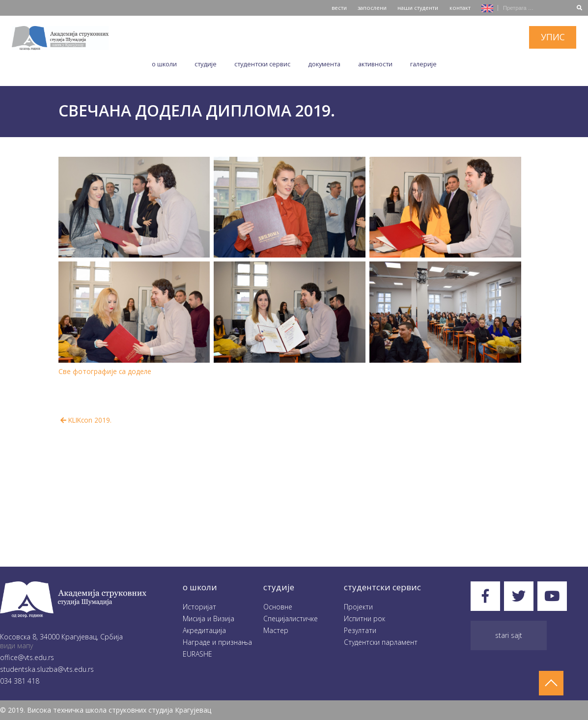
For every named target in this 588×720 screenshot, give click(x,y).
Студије (206, 64)
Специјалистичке (291, 619)
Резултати (360, 630)
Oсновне (278, 607)
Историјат (199, 607)
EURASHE (197, 654)
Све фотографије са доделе (105, 371)
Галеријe (423, 64)
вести (339, 8)
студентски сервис (382, 587)
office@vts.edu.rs (27, 657)
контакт (460, 8)
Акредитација (204, 630)
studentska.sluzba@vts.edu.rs (47, 669)
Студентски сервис (262, 64)
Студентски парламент (381, 642)
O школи (164, 64)
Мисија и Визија (209, 619)
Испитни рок (364, 619)
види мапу (16, 646)
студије (279, 587)
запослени (372, 8)
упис (553, 37)
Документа (324, 64)
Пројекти (358, 607)
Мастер (276, 630)
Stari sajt (509, 635)
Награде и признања (217, 642)
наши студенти (418, 8)
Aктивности (375, 64)
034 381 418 (20, 681)
